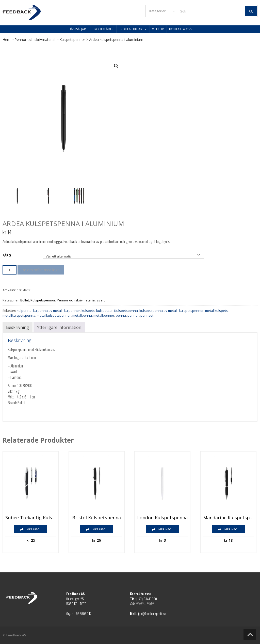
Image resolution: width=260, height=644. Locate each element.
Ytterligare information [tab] (59, 327)
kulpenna (24, 311)
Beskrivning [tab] (18, 327)
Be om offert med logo (41, 270)
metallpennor (104, 315)
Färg (7, 255)
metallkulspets (216, 311)
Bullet (25, 300)
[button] (116, 66)
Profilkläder (103, 29)
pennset (147, 315)
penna (121, 315)
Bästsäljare (78, 29)
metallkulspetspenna (19, 315)
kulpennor (72, 311)
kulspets (88, 311)
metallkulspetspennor (54, 315)
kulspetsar (104, 311)
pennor (133, 315)
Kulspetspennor (72, 39)
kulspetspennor (191, 311)
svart (101, 300)
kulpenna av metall (48, 311)
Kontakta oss (180, 29)
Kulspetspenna (126, 311)
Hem (6, 39)
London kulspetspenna (162, 518)
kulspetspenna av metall (158, 311)
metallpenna (82, 315)
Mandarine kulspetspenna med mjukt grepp (228, 518)
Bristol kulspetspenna (96, 518)
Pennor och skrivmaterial (35, 39)
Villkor (158, 29)
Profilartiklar (133, 29)
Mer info (33, 529)
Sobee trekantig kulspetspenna (31, 518)
